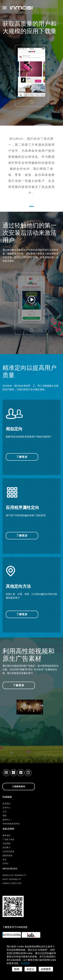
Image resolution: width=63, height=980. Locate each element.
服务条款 (6, 835)
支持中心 (6, 808)
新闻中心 (6, 820)
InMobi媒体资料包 (11, 824)
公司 (4, 812)
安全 (4, 860)
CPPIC (6, 864)
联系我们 (6, 804)
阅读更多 (25, 963)
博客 (4, 816)
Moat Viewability (12, 879)
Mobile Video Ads (12, 883)
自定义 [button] (30, 969)
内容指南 (6, 843)
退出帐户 (6, 848)
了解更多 (22, 457)
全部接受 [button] (46, 969)
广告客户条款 (8, 839)
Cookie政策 (8, 852)
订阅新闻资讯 (19, 787)
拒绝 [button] (17, 969)
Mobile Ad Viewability (14, 875)
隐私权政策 (7, 856)
